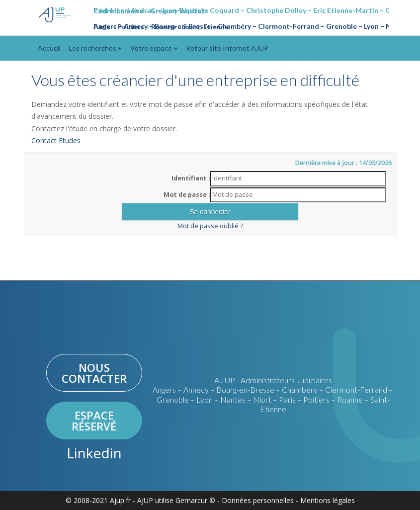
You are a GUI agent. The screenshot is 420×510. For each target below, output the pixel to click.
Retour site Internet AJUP (227, 48)
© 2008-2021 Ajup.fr (98, 500)
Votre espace (154, 48)
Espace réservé (94, 421)
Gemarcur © (195, 500)
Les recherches (95, 48)
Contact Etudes (56, 140)
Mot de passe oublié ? (210, 226)
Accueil (49, 48)
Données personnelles (258, 500)
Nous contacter (94, 373)
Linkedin (94, 453)
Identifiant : (191, 178)
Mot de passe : (187, 195)
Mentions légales (328, 500)
